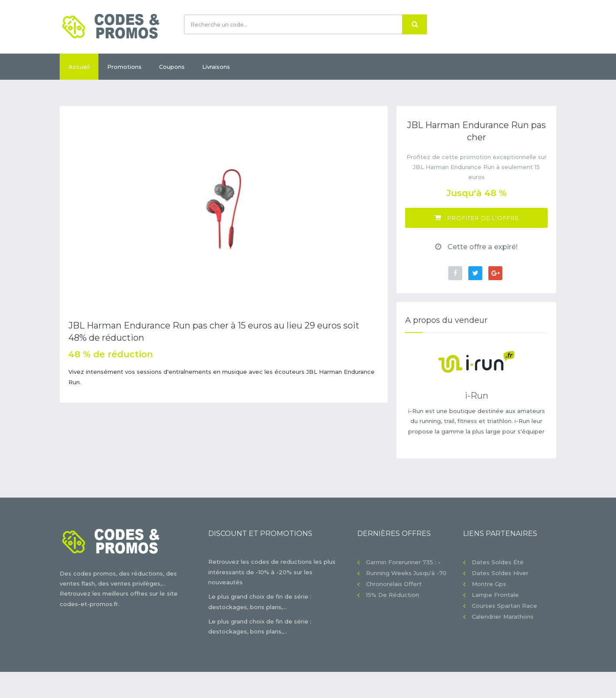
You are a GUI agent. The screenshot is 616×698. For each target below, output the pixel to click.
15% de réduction (393, 595)
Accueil (79, 67)
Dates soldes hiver (500, 573)
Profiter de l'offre (477, 218)
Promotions (124, 67)
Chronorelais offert (394, 584)
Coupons (172, 67)
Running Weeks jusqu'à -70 (406, 573)
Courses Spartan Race (504, 606)
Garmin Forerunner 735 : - (403, 562)
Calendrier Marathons (503, 617)
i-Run (477, 396)
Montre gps (489, 584)
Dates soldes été (498, 562)
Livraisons (216, 67)
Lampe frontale (495, 595)
